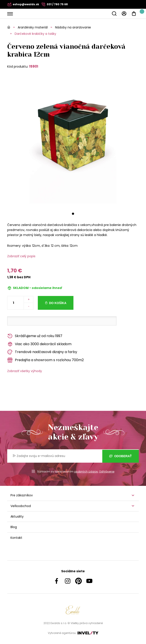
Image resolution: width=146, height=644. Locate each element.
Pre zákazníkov (22, 495)
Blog (14, 527)
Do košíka (58, 303)
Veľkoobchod (21, 506)
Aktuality (17, 516)
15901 (34, 66)
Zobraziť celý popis (21, 256)
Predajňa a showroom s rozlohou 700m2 (45, 360)
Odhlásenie (107, 472)
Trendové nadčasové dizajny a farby (42, 352)
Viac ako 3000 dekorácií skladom (39, 344)
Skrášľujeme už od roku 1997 (35, 336)
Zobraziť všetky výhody (25, 371)
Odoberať (121, 456)
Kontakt (16, 538)
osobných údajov (86, 472)
